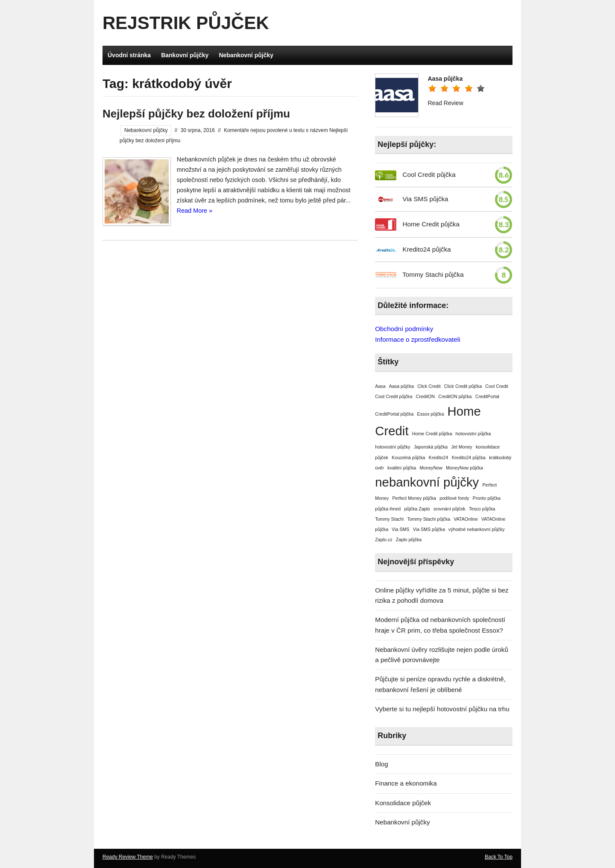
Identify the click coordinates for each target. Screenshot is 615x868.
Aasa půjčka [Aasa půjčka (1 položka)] (401, 386)
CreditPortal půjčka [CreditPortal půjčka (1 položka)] (394, 414)
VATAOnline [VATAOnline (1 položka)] (466, 519)
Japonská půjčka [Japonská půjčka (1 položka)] (431, 447)
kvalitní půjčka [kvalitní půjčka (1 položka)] (402, 468)
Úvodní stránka (129, 55)
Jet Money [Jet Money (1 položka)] (462, 447)
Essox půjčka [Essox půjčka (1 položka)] (431, 414)
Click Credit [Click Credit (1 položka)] (429, 386)
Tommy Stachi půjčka (433, 274)
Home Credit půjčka (431, 224)
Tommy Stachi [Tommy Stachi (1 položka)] (389, 519)
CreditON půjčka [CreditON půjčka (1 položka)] (455, 396)
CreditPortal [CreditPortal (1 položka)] (487, 396)
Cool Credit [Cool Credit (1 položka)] (496, 386)
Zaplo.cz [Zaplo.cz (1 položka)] (384, 540)
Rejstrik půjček (186, 23)
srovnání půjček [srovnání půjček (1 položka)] (450, 509)
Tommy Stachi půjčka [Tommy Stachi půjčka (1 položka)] (429, 519)
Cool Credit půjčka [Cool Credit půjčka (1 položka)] (394, 396)
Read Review (445, 103)
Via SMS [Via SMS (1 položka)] (400, 529)
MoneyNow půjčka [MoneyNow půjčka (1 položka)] (464, 468)
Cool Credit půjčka (429, 174)
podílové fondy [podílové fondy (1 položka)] (454, 498)
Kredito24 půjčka (427, 249)
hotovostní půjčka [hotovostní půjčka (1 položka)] (473, 434)
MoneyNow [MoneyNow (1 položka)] (431, 468)
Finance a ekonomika (406, 783)
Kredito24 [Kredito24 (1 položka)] (439, 457)
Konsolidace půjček (403, 803)
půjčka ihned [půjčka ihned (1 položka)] (388, 509)
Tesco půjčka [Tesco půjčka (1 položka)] (482, 509)
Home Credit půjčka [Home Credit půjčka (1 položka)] (432, 434)
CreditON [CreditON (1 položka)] (425, 396)
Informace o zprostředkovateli (417, 339)
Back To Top (499, 857)
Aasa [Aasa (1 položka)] (380, 386)
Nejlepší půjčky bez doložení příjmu (196, 114)
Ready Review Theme (128, 857)
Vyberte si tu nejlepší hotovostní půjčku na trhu (442, 709)
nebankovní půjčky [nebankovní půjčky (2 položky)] (427, 482)
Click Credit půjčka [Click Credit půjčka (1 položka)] (463, 386)
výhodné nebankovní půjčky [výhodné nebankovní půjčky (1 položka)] (477, 529)
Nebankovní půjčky (246, 55)
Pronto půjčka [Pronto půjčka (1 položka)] (487, 498)
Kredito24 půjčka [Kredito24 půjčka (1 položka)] (469, 457)
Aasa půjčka (445, 79)
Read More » (195, 211)
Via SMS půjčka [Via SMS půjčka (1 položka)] (429, 529)
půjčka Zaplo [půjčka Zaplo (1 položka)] (417, 509)
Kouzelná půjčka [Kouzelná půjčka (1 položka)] (408, 457)
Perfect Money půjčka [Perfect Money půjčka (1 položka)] (414, 498)
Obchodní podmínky (404, 329)
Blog (381, 764)
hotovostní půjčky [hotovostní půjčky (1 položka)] (392, 447)
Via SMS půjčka (426, 199)
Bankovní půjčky (185, 55)
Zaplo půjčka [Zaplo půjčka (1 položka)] (409, 540)
